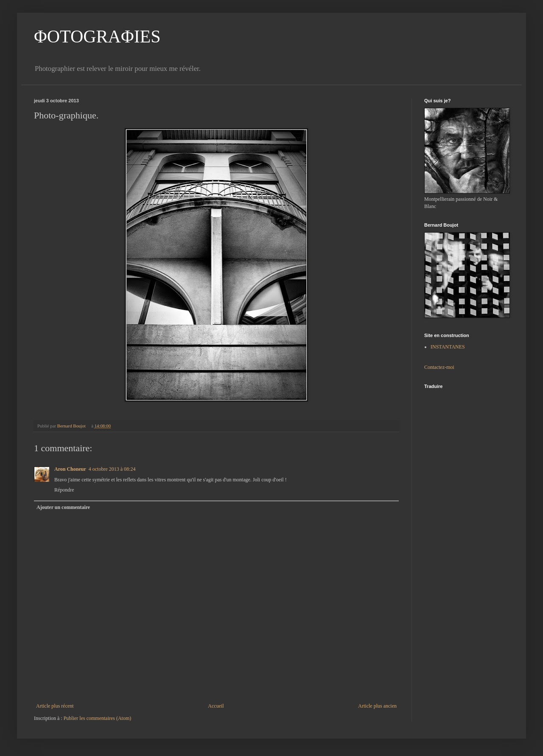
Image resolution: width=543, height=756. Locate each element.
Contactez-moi (439, 367)
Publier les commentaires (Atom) (98, 718)
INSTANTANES (448, 347)
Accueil (216, 706)
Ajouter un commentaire (63, 507)
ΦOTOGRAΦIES (97, 37)
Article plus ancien (377, 706)
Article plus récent (55, 706)
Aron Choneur (70, 469)
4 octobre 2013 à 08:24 (112, 469)
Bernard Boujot (72, 426)
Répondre (64, 490)
